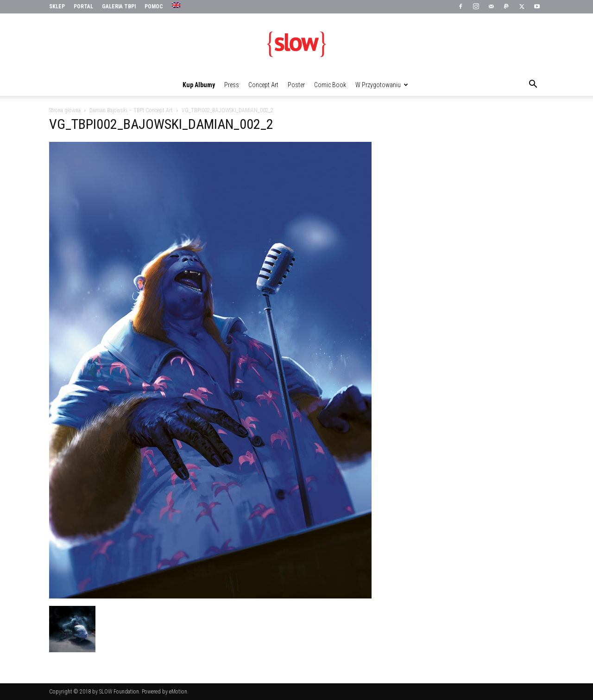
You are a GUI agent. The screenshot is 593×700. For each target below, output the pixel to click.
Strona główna (65, 110)
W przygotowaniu (382, 85)
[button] (533, 85)
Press (232, 85)
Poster (296, 85)
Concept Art (263, 85)
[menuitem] (177, 6)
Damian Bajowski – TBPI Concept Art (131, 110)
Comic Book (330, 85)
